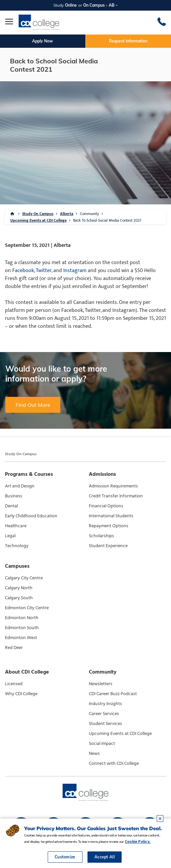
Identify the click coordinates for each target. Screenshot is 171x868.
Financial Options (106, 506)
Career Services (104, 714)
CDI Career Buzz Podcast (113, 694)
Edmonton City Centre (27, 608)
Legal (10, 536)
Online (71, 5)
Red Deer (14, 648)
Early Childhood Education (31, 516)
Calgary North (19, 588)
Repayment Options (109, 526)
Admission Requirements (113, 486)
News (94, 754)
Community (89, 214)
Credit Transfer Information (116, 496)
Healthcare (16, 526)
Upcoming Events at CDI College (38, 220)
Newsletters (101, 684)
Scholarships (101, 536)
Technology (17, 546)
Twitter (44, 271)
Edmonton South (22, 628)
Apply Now (43, 41)
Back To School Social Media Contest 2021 (107, 220)
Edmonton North (22, 618)
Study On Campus (38, 214)
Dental (11, 506)
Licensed (14, 684)
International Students (111, 516)
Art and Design (20, 486)
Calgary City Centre (24, 578)
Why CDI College (21, 694)
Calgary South (19, 598)
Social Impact (102, 744)
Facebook (23, 271)
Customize (65, 857)
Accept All (105, 857)
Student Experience (108, 546)
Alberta (67, 214)
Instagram (75, 271)
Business (14, 496)
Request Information (128, 41)
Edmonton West (21, 638)
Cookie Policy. (138, 841)
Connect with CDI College (114, 763)
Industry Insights (105, 704)
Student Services (105, 724)
